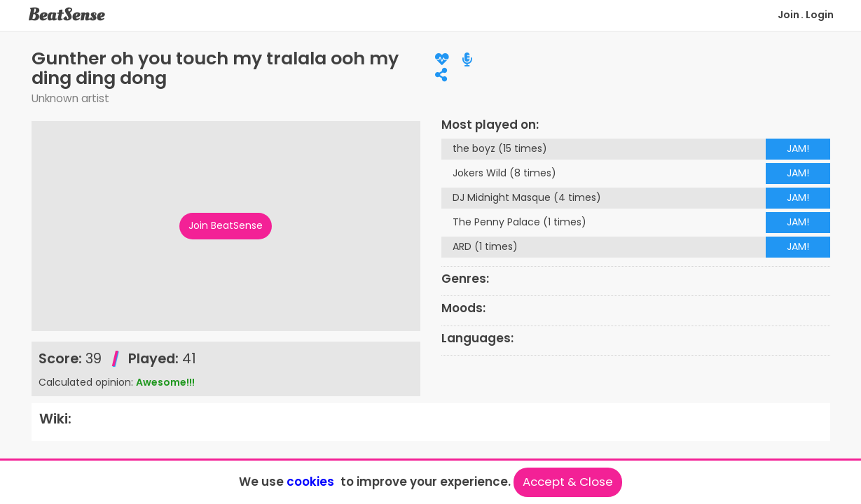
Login (820, 15)
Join (788, 15)
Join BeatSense (226, 225)
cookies (310, 482)
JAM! (798, 148)
